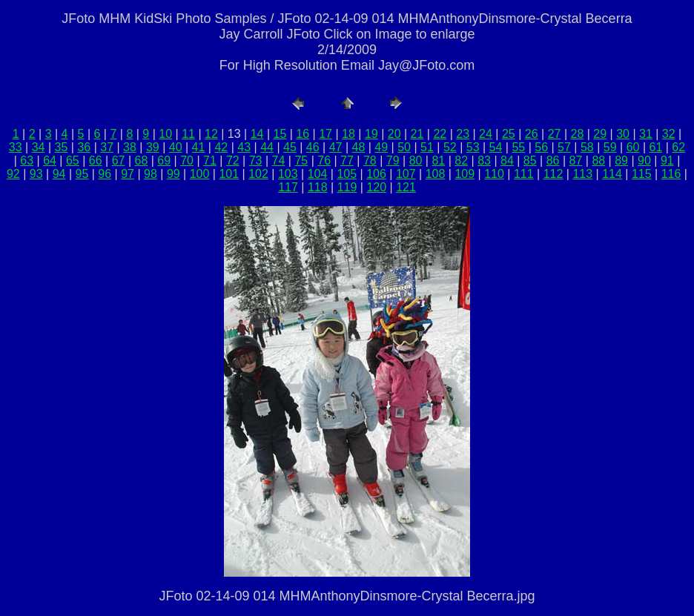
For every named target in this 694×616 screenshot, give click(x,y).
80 (416, 160)
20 (394, 134)
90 (644, 160)
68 (142, 160)
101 (229, 174)
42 (221, 147)
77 (347, 160)
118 (318, 187)
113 (582, 174)
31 (646, 134)
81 (438, 160)
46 (313, 147)
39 (153, 147)
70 (187, 160)
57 (564, 147)
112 (553, 174)
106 (376, 174)
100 (200, 174)
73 (256, 160)
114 (612, 174)
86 (553, 160)
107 (406, 174)
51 (427, 147)
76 (324, 160)
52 (450, 147)
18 (348, 134)
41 (199, 147)
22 (440, 134)
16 (303, 134)
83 (484, 160)
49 (381, 147)
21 (417, 134)
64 (50, 160)
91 (667, 160)
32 (669, 134)
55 (518, 147)
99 (173, 174)
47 (336, 147)
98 (151, 174)
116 (671, 174)
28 (577, 134)
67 (119, 160)
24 (486, 134)
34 (39, 147)
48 (359, 147)
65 (73, 160)
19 (371, 134)
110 (494, 174)
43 (244, 147)
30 (623, 134)
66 (96, 160)
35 (62, 147)
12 (211, 134)
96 (105, 174)
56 (541, 147)
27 (555, 134)
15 (280, 134)
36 (84, 147)
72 (233, 160)
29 (600, 134)
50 (404, 147)
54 (496, 147)
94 (59, 174)
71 (210, 160)
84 (507, 160)
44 (267, 147)
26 (532, 134)
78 (370, 160)
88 (598, 160)
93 (36, 174)
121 (406, 187)
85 (530, 160)
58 (587, 147)
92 (13, 174)
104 (318, 174)
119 (347, 187)
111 (524, 174)
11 (188, 134)
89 (621, 160)
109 (465, 174)
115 (642, 174)
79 (393, 160)
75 (301, 160)
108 (436, 174)
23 (463, 134)
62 (678, 147)
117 (288, 187)
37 (107, 147)
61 (655, 147)
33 (16, 147)
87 (576, 160)
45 (290, 147)
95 (82, 174)
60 (633, 147)
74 (279, 160)
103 (288, 174)
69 (164, 160)
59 (610, 147)
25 (509, 134)
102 (258, 174)
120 (376, 187)
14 (257, 134)
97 (128, 174)
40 (176, 147)
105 (347, 174)
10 (165, 134)
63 (27, 160)
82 (461, 160)
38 (130, 147)
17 (325, 134)
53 (473, 147)
